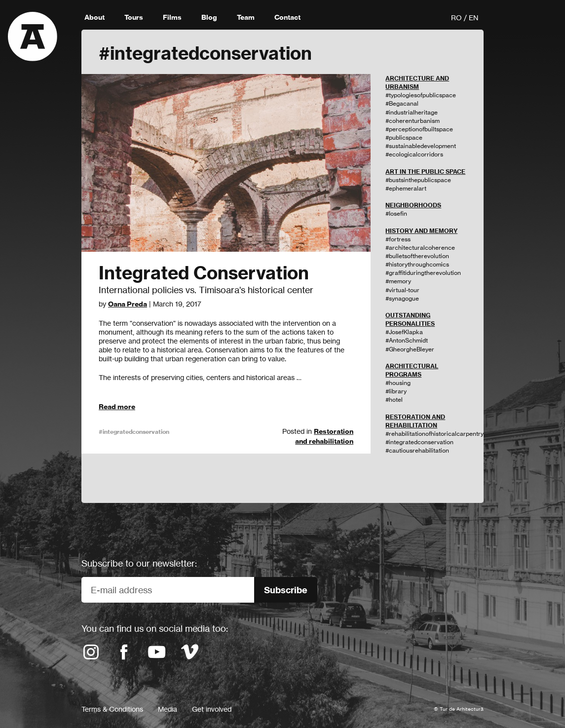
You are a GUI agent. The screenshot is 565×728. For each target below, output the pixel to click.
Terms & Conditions (112, 709)
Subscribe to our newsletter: (139, 563)
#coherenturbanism (413, 121)
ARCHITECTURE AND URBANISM (417, 82)
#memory (398, 281)
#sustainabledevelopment (421, 146)
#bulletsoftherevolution (417, 256)
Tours (134, 17)
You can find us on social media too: (155, 628)
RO (456, 18)
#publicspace (404, 137)
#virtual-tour (402, 290)
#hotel (394, 400)
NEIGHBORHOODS (413, 205)
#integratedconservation (134, 432)
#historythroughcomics (417, 264)
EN (473, 18)
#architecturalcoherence (420, 248)
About (94, 17)
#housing (398, 383)
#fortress (398, 239)
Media (168, 709)
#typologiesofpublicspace (421, 95)
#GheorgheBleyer (410, 349)
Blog (209, 17)
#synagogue (402, 298)
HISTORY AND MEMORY (421, 231)
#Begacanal (402, 103)
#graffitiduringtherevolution (423, 273)
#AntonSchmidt (407, 340)
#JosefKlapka (404, 332)
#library (396, 391)
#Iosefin (396, 213)
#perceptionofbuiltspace (419, 129)
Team (246, 17)
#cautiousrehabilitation (417, 450)
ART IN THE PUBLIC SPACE (425, 172)
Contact (287, 17)
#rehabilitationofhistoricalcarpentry (434, 434)
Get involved (212, 709)
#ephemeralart (406, 188)
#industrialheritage (412, 112)
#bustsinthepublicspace (418, 180)
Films (172, 17)
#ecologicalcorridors (414, 154)
